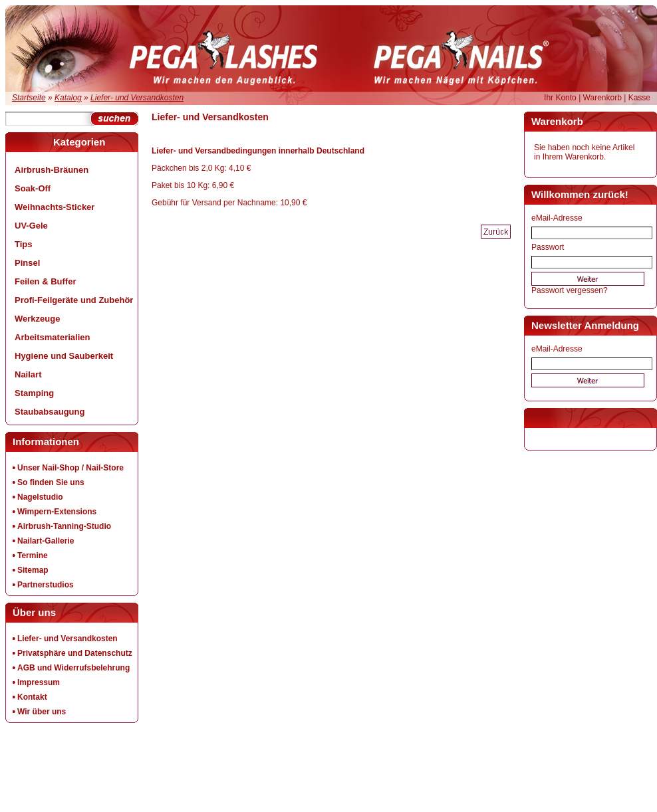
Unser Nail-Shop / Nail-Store (70, 468)
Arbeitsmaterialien (52, 337)
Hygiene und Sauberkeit (64, 356)
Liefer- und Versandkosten (137, 98)
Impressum (39, 682)
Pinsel (27, 263)
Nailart (28, 374)
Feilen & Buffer (45, 281)
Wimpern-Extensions (57, 512)
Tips (24, 244)
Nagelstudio (40, 497)
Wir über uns (42, 712)
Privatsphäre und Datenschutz (75, 653)
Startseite (29, 98)
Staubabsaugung (50, 412)
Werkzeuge (37, 319)
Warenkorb (602, 98)
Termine (33, 556)
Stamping (34, 393)
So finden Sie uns (51, 482)
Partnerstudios (46, 585)
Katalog (68, 98)
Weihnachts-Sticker (55, 207)
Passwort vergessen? (570, 290)
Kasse (639, 98)
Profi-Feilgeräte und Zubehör (74, 300)
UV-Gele (31, 226)
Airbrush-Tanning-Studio (64, 526)
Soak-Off (33, 188)
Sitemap (33, 570)
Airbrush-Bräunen (52, 170)
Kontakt (32, 697)
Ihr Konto (560, 98)
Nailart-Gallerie (46, 541)
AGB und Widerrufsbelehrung (73, 668)
